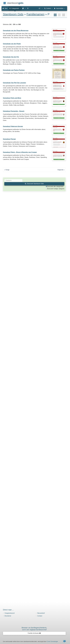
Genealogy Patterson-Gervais (13, 126)
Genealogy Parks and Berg (12, 98)
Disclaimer (8, 616)
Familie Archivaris (34, 633)
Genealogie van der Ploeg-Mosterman (16, 31)
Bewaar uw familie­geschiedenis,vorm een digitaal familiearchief (34, 629)
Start (5, 8)
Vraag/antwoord (10, 613)
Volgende (60, 170)
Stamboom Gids (13, 14)
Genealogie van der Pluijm (12, 44)
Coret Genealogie (52, 642)
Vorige (7, 170)
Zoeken (48, 8)
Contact (40, 616)
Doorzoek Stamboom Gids (34, 184)
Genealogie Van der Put (11, 57)
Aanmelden (60, 8)
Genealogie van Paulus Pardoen (14, 70)
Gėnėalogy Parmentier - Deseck (14, 111)
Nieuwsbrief (41, 613)
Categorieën (15, 8)
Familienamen (35, 14)
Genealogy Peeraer (9, 139)
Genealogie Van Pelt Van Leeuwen (14, 83)
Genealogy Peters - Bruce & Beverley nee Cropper (20, 152)
